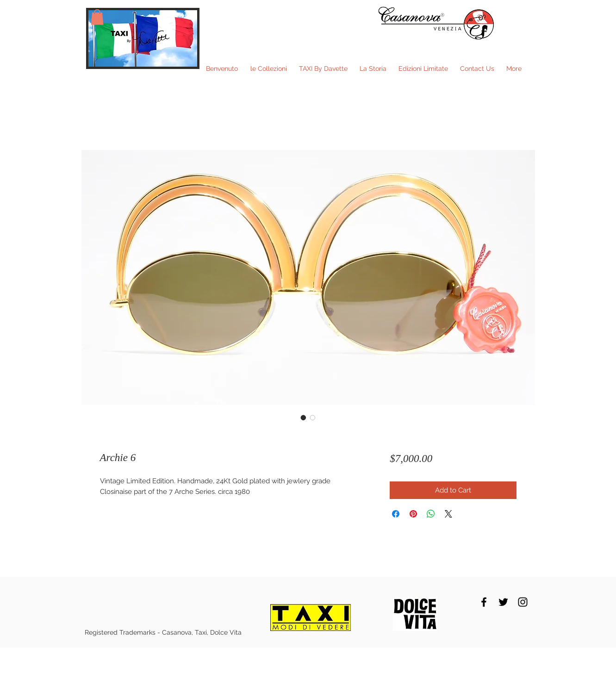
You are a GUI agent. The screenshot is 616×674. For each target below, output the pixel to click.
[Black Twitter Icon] (503, 602)
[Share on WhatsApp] (431, 514)
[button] (97, 17)
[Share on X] (448, 514)
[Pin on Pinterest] (413, 514)
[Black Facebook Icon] (484, 602)
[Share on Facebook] (396, 514)
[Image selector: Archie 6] (304, 418)
